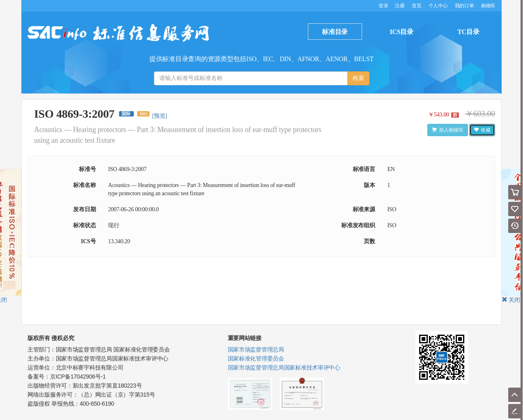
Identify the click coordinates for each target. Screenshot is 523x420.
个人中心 (438, 6)
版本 (369, 185)
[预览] (160, 116)
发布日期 (84, 209)
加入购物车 (448, 130)
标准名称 (84, 185)
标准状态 (84, 225)
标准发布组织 (358, 225)
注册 (400, 6)
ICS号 (88, 241)
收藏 (482, 130)
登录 (384, 6)
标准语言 (364, 169)
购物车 (488, 6)
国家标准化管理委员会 (256, 358)
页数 (369, 241)
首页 (416, 6)
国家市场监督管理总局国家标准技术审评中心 (284, 367)
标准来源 (364, 209)
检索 (358, 78)
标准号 (87, 169)
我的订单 (465, 6)
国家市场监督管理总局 (256, 349)
